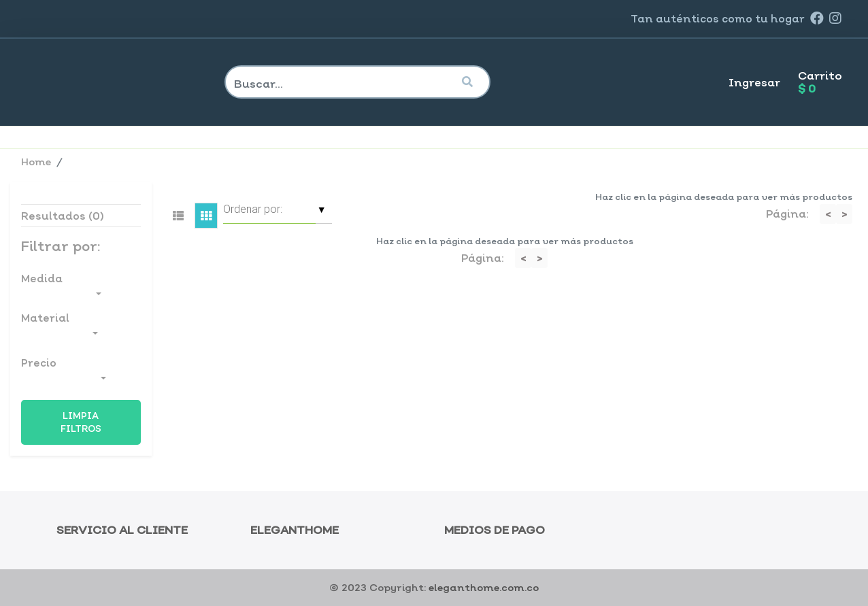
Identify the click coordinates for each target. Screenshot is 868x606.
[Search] (339, 84)
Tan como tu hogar (718, 18)
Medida (61, 286)
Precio (64, 370)
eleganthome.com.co (484, 587)
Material (60, 325)
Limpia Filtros (81, 422)
